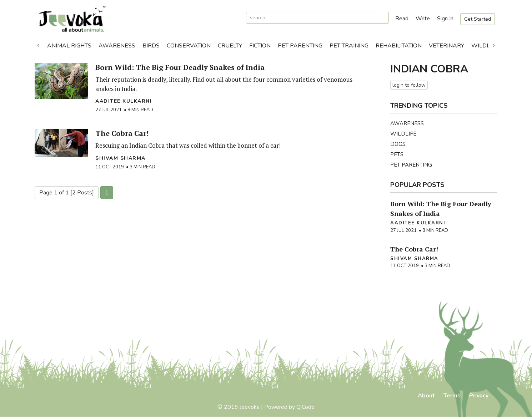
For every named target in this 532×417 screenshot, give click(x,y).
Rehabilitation (399, 46)
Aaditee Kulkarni (124, 101)
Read (402, 19)
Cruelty (230, 46)
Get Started (478, 19)
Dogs (398, 144)
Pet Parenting (300, 46)
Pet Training (349, 46)
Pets (397, 154)
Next (494, 44)
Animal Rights (69, 46)
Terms (452, 396)
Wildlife (485, 46)
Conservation (189, 46)
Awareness (117, 46)
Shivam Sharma (121, 158)
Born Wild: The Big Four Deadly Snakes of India (180, 67)
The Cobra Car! (122, 133)
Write (423, 19)
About (426, 396)
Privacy (479, 396)
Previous (38, 44)
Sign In (445, 19)
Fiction (260, 46)
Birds (151, 46)
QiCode (305, 407)
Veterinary (446, 46)
